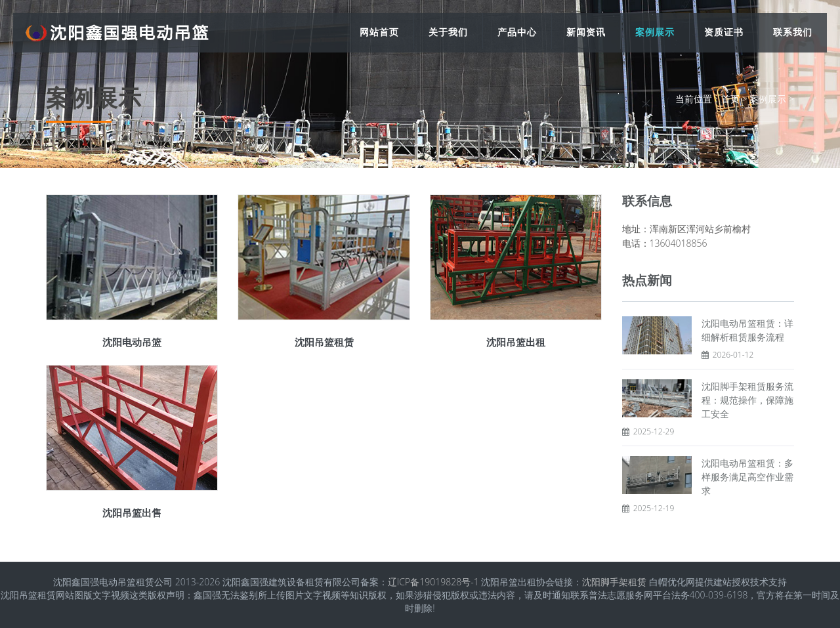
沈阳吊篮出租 (516, 342)
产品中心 (517, 32)
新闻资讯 (586, 32)
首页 (730, 99)
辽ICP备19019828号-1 (433, 582)
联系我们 (793, 32)
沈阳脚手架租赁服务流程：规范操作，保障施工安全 (747, 400)
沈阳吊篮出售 (132, 513)
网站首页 (379, 32)
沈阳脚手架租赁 (614, 582)
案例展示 (655, 32)
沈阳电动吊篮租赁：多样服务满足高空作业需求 (747, 477)
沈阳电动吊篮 (132, 342)
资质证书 (724, 32)
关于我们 (448, 32)
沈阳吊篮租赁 (324, 342)
